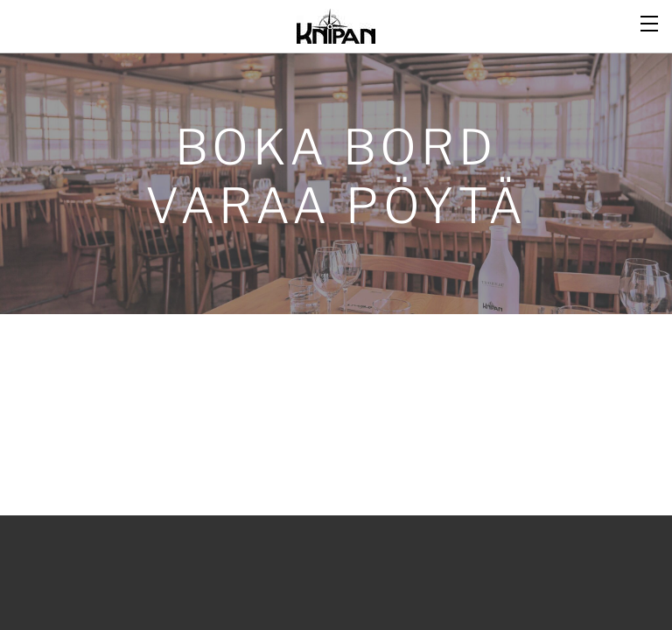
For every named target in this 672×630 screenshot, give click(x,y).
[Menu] (650, 22)
